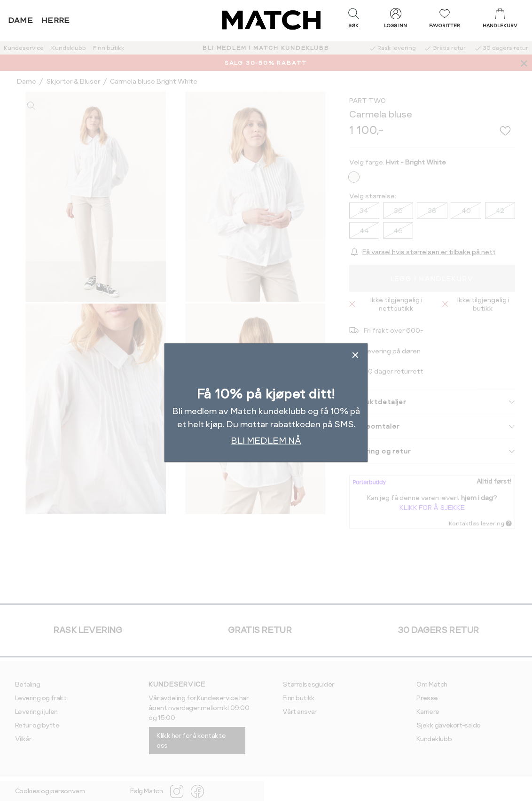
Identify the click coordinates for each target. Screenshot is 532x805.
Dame (21, 20)
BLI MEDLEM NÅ (266, 440)
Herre (56, 20)
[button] (353, 20)
